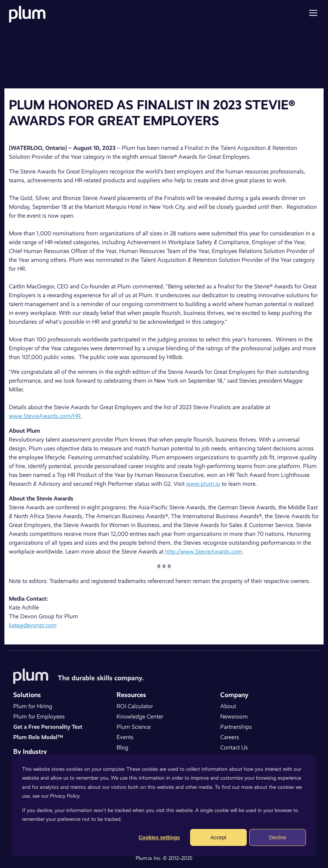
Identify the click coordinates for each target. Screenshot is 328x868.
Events (125, 737)
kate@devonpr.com (33, 625)
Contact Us (234, 747)
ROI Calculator (135, 706)
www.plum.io (203, 484)
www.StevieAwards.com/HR (45, 416)
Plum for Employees (39, 716)
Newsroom (234, 716)
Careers (230, 737)
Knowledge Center (140, 716)
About (228, 706)
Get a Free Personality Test (48, 727)
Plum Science (134, 727)
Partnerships (236, 727)
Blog (122, 747)
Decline (278, 837)
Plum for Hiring (33, 706)
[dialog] (164, 805)
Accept (219, 837)
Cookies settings (159, 837)
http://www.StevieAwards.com (204, 551)
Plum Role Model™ (38, 737)
